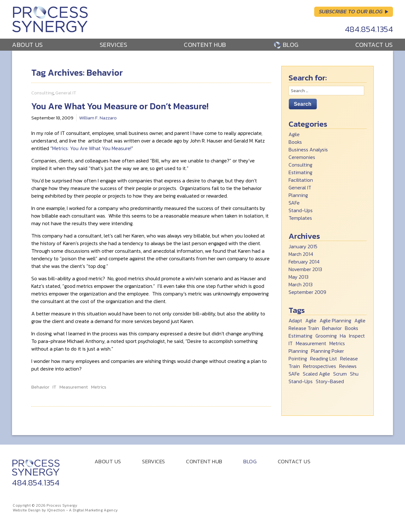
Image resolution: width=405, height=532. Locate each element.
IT (54, 387)
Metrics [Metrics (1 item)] (337, 343)
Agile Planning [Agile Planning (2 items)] (335, 320)
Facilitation (301, 180)
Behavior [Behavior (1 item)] (332, 328)
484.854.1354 (369, 29)
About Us (27, 45)
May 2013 (299, 277)
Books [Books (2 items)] (352, 328)
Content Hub (205, 45)
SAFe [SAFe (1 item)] (294, 374)
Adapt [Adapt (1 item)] (295, 320)
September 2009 (307, 292)
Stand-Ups (301, 210)
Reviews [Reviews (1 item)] (348, 366)
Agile (294, 134)
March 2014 (301, 254)
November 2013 (305, 269)
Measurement (74, 387)
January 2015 (303, 246)
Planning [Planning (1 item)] (298, 351)
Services (113, 45)
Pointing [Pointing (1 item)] (298, 358)
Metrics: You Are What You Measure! (92, 148)
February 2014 (304, 262)
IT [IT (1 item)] (291, 343)
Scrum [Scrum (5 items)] (340, 374)
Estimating (300, 172)
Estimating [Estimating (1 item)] (300, 336)
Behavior (40, 387)
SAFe (294, 203)
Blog (291, 45)
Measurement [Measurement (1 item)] (311, 343)
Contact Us (374, 45)
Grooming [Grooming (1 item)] (326, 336)
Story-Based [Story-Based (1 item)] (330, 381)
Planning (298, 195)
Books (295, 142)
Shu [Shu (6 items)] (354, 374)
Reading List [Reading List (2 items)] (324, 358)
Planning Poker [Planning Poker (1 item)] (327, 351)
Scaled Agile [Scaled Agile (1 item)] (316, 374)
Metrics (99, 387)
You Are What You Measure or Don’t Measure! (120, 106)
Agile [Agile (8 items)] (311, 320)
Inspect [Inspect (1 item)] (357, 336)
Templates (300, 218)
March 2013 (301, 284)
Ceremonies (302, 157)
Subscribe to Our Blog (351, 11)
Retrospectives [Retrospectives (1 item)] (320, 366)
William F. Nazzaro (98, 118)
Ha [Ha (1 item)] (343, 336)
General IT (66, 93)
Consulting (42, 93)
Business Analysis (308, 149)
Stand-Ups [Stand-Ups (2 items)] (301, 381)
